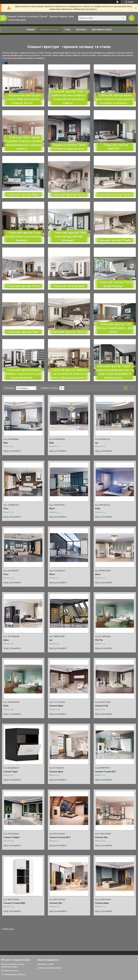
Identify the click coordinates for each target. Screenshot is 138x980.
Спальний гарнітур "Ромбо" (115, 240)
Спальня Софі (102, 706)
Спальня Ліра (101, 837)
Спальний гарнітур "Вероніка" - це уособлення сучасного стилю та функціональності (70, 374)
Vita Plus (99, 640)
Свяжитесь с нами (45, 964)
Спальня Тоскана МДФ (14, 903)
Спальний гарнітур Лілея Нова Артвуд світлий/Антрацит (70, 236)
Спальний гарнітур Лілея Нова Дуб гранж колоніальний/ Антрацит (23, 236)
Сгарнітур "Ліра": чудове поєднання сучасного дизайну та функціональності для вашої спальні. (23, 143)
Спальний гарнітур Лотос (23, 286)
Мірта (52, 509)
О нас (68, 29)
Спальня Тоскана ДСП (105, 772)
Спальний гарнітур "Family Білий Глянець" (116, 284)
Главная (30, 29)
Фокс (6, 509)
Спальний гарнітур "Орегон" (69, 332)
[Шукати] (123, 18)
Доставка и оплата (102, 29)
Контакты (81, 29)
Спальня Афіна (56, 706)
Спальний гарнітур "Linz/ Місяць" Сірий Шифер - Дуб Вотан (115, 328)
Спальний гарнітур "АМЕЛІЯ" (116, 147)
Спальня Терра (10, 772)
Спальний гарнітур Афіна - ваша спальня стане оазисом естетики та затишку (115, 99)
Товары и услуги (49, 29)
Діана (98, 574)
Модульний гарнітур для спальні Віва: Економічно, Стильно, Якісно (24, 99)
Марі (6, 443)
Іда (96, 443)
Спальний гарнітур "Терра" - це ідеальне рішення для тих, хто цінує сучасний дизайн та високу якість (115, 372)
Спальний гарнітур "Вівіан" (115, 194)
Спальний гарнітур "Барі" (23, 332)
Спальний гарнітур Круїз (69, 286)
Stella (98, 509)
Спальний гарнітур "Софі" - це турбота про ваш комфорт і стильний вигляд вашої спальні (70, 97)
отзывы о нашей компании (49, 968)
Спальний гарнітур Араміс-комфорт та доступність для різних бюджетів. (23, 374)
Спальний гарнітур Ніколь (69, 194)
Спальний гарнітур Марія (23, 194)
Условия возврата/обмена (13, 974)
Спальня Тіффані (11, 837)
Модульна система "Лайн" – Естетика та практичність (70, 147)
